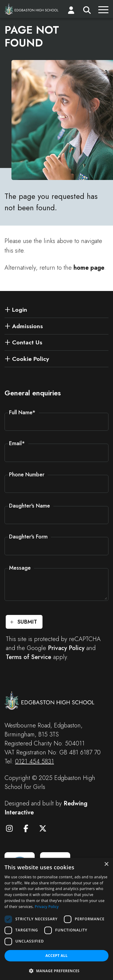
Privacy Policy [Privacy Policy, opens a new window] (47, 907)
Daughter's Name (30, 506)
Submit (27, 622)
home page (89, 268)
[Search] (87, 11)
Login (20, 310)
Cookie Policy (31, 359)
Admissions (27, 326)
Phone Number (27, 475)
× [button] (106, 864)
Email (17, 443)
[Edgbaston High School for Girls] (32, 9)
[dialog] (56, 919)
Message (20, 568)
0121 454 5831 (35, 761)
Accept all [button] (57, 956)
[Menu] (103, 11)
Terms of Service (28, 657)
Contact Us (27, 342)
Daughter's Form (28, 537)
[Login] (71, 11)
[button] (56, 970)
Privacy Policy (66, 648)
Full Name (22, 412)
